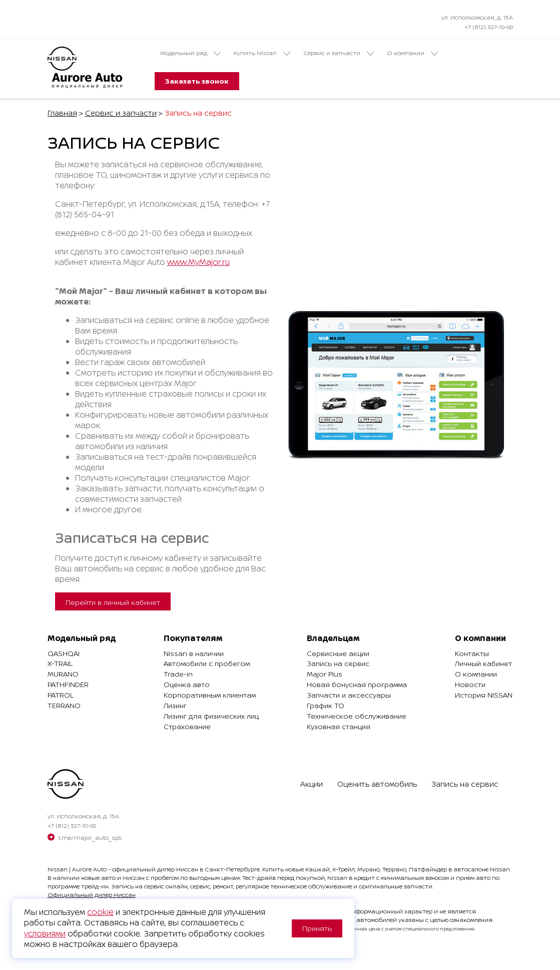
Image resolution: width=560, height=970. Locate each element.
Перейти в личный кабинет (113, 602)
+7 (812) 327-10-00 (489, 27)
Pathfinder (68, 684)
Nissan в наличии (194, 653)
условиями (45, 933)
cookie (100, 912)
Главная (62, 113)
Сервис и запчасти (339, 53)
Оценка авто (187, 684)
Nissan (58, 869)
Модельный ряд (190, 53)
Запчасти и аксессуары (349, 695)
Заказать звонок (197, 81)
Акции (312, 784)
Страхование (187, 726)
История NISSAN (484, 695)
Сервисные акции (338, 653)
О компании (412, 53)
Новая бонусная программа (357, 684)
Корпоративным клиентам (210, 695)
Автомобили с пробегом (207, 663)
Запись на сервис (338, 663)
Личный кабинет (483, 663)
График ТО (326, 705)
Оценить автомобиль (377, 784)
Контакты (472, 653)
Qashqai (64, 653)
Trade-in (178, 674)
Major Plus (325, 674)
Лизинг (175, 705)
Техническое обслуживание (357, 716)
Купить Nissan (262, 53)
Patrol (61, 695)
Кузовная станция (339, 726)
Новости (470, 684)
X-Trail (60, 663)
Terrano (64, 705)
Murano (63, 674)
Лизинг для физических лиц (211, 716)
